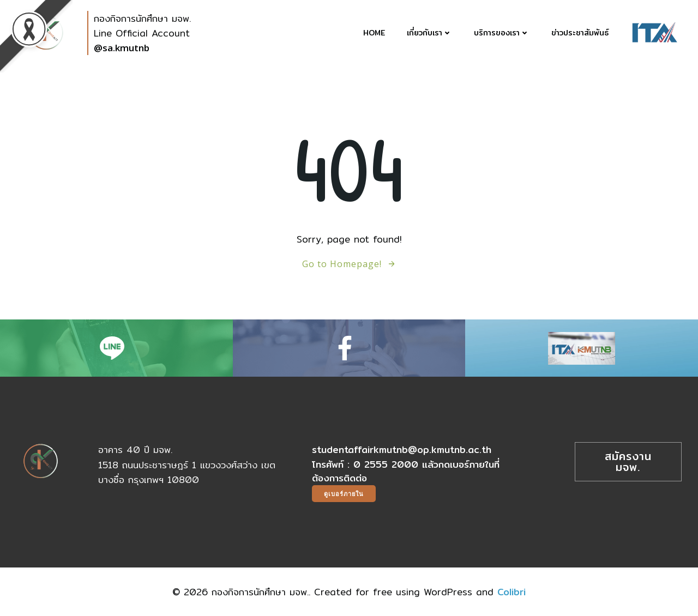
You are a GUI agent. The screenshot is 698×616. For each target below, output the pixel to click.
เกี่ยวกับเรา (429, 33)
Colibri (512, 592)
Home (374, 33)
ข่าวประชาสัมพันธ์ (580, 33)
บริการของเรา (502, 33)
